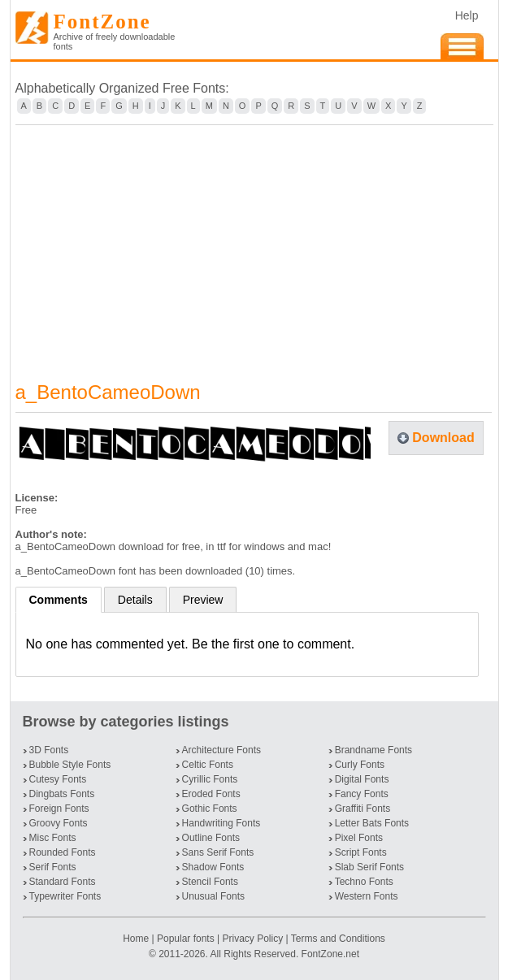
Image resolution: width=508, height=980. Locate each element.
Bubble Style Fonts (70, 765)
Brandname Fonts (373, 750)
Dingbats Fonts (62, 794)
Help (467, 15)
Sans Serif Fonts (218, 852)
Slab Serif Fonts (369, 867)
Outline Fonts (211, 838)
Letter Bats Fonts (372, 823)
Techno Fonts (364, 882)
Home (137, 939)
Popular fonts (186, 939)
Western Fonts (367, 896)
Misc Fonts (53, 838)
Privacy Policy (252, 939)
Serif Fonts (53, 867)
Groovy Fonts (59, 823)
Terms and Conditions (338, 939)
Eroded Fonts (211, 794)
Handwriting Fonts (221, 823)
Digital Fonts (362, 779)
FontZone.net (330, 954)
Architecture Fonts (221, 750)
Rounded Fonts (63, 852)
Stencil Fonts (210, 882)
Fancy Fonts (362, 794)
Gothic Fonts (210, 809)
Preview (203, 600)
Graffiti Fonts (363, 809)
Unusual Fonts (213, 896)
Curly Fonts (360, 765)
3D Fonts (49, 750)
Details (135, 600)
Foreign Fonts (59, 809)
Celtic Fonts (208, 765)
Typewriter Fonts (65, 896)
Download (443, 438)
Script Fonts (361, 852)
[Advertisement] (254, 243)
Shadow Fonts (213, 867)
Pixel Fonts (359, 838)
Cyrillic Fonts (210, 779)
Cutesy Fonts (58, 779)
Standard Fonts (63, 882)
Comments (59, 600)
